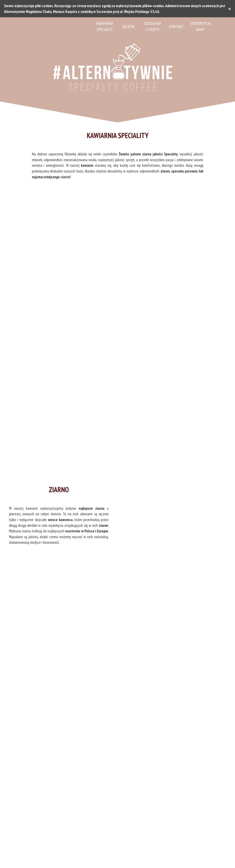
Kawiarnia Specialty (105, 26)
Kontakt (176, 26)
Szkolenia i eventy (152, 26)
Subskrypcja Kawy (200, 26)
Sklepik (129, 26)
